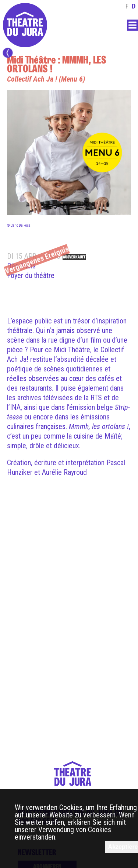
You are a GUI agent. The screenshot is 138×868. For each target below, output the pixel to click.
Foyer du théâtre (31, 275)
